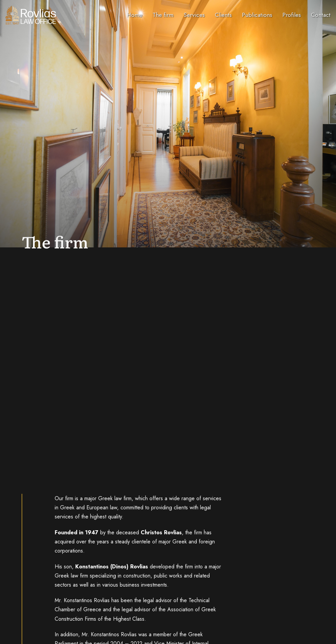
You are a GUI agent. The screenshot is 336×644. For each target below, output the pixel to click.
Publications (257, 15)
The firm (163, 15)
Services (194, 15)
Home (135, 15)
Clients (223, 15)
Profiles (292, 15)
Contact (321, 15)
